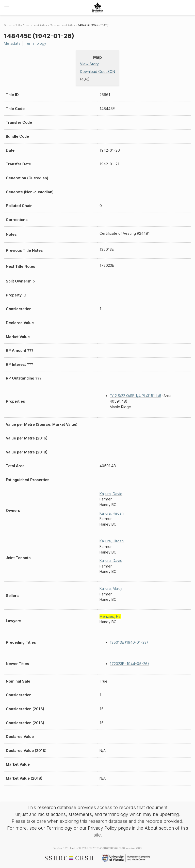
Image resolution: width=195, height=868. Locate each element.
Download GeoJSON (97, 72)
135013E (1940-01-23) (129, 642)
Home (8, 25)
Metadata (12, 43)
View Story (89, 64)
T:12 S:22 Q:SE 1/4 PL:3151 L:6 (135, 396)
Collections (22, 25)
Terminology (36, 43)
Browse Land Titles (62, 25)
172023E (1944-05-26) (129, 664)
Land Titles (40, 25)
